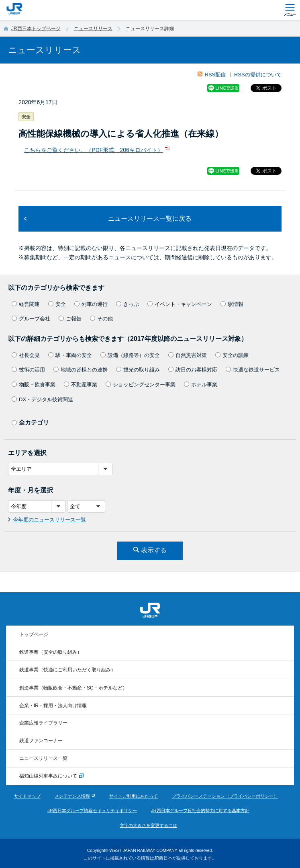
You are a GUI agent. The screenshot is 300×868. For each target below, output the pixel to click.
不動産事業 (81, 385)
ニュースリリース (93, 29)
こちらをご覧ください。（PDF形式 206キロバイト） (93, 150)
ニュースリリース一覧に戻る (150, 219)
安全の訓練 (232, 355)
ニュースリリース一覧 (43, 758)
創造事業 (73, 688)
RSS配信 (215, 75)
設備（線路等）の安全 (130, 355)
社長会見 (26, 355)
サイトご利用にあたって (134, 796)
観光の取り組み (138, 370)
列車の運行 (91, 304)
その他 (101, 319)
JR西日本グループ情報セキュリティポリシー (92, 811)
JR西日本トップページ (36, 29)
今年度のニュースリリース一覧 (49, 520)
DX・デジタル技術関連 (42, 399)
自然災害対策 (188, 355)
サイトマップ (27, 796)
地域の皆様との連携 (81, 370)
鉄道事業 (51, 652)
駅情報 (232, 304)
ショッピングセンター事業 (141, 385)
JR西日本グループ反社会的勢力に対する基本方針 (200, 811)
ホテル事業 (201, 385)
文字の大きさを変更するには (148, 825)
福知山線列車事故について (51, 776)
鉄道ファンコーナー (41, 741)
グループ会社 (31, 319)
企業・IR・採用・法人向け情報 (53, 706)
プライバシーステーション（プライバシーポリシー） (225, 796)
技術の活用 (28, 370)
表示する (154, 550)
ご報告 (70, 319)
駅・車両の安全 (70, 355)
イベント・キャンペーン (180, 304)
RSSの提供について (258, 75)
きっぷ (128, 304)
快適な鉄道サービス (253, 370)
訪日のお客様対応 (193, 370)
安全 (57, 304)
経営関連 (26, 304)
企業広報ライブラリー (43, 723)
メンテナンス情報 (72, 796)
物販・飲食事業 (34, 385)
